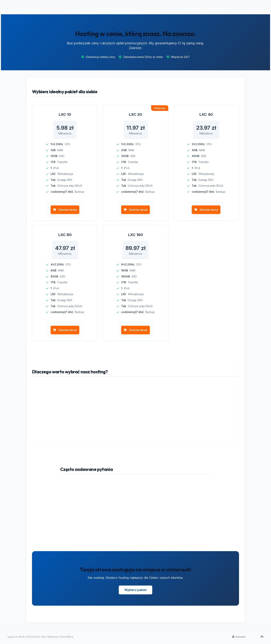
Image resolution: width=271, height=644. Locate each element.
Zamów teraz (65, 211)
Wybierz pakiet (135, 591)
